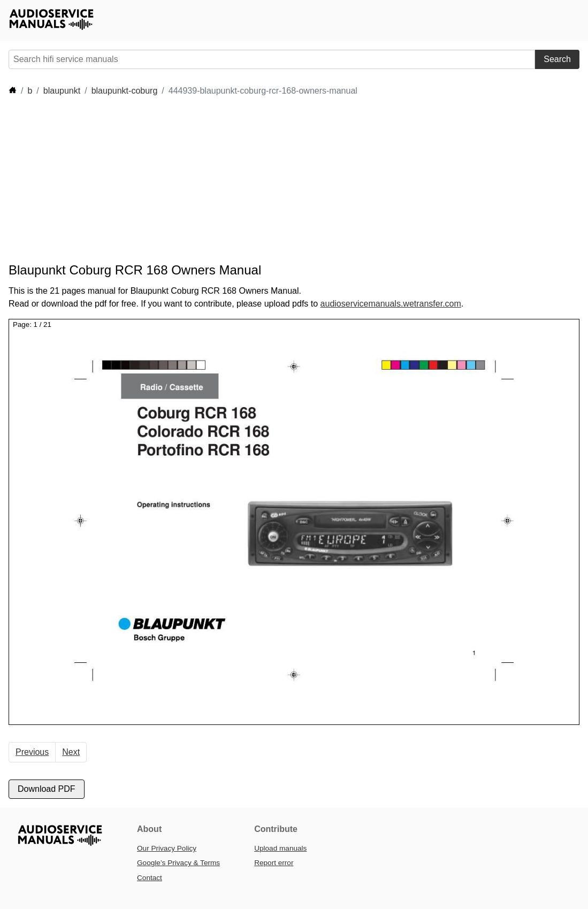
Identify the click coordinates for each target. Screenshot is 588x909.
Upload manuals (280, 848)
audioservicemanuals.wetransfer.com (391, 304)
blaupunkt (62, 91)
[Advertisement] (203, 180)
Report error (274, 863)
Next (71, 752)
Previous (32, 752)
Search (557, 59)
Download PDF (47, 789)
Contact (150, 878)
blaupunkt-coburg (125, 91)
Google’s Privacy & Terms (178, 863)
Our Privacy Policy (167, 848)
